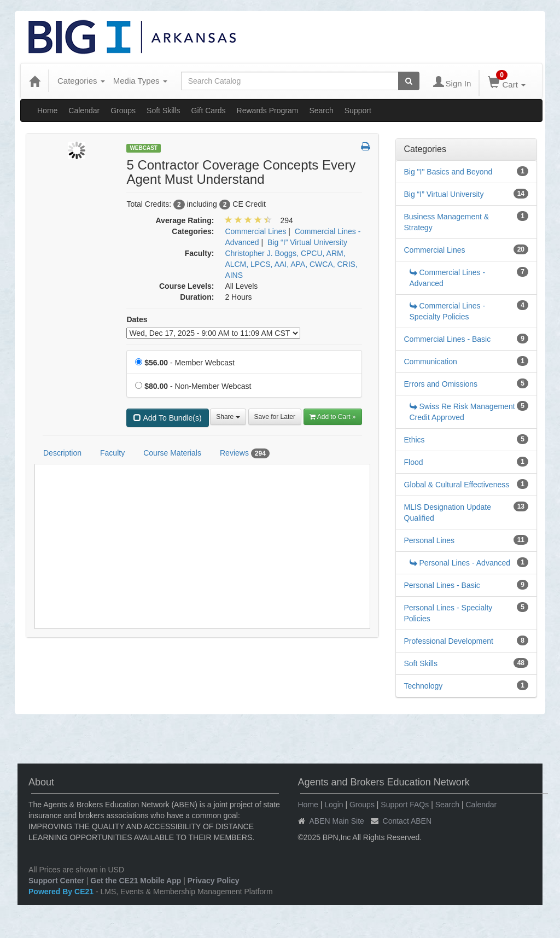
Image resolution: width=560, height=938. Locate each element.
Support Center (56, 881)
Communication (431, 362)
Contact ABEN (407, 821)
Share (228, 417)
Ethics (415, 440)
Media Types (140, 81)
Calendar (84, 110)
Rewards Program (268, 110)
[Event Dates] (213, 333)
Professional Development (449, 641)
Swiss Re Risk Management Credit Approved (462, 412)
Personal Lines (430, 540)
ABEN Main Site (337, 821)
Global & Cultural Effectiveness (457, 485)
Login (334, 805)
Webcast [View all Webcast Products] (144, 148)
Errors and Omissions (441, 384)
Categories (81, 81)
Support (358, 110)
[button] (366, 147)
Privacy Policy (214, 881)
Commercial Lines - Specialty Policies (448, 311)
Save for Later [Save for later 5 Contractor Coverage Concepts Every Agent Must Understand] (275, 417)
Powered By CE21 (62, 892)
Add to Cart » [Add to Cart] (333, 417)
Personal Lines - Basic (442, 585)
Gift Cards (209, 110)
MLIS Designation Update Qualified (448, 512)
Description (62, 453)
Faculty (112, 453)
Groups (123, 110)
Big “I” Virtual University (444, 194)
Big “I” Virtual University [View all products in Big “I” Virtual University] (307, 242)
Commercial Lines (435, 250)
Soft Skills (163, 110)
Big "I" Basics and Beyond (448, 172)
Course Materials (172, 453)
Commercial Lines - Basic (448, 339)
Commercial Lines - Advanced (448, 278)
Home (47, 110)
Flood (414, 462)
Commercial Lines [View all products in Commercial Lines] (255, 231)
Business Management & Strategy (447, 222)
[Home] (34, 81)
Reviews (245, 453)
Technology (424, 686)
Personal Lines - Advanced (460, 563)
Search (321, 110)
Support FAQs (405, 805)
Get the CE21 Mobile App (136, 881)
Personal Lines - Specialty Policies (448, 613)
